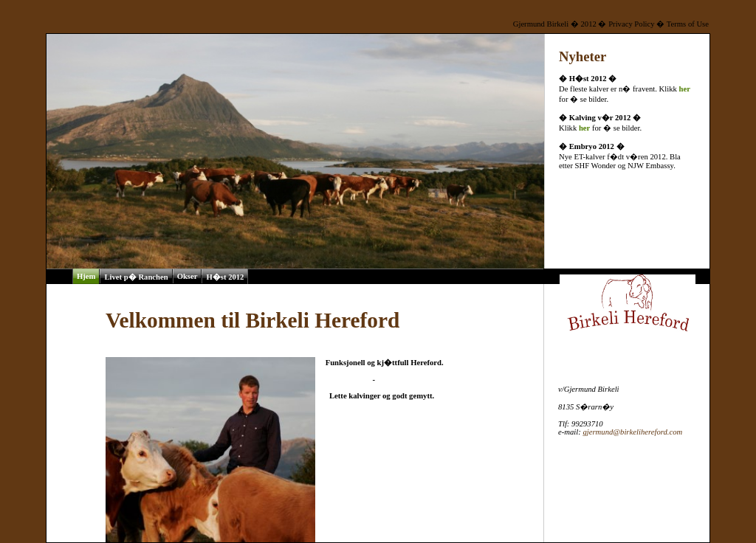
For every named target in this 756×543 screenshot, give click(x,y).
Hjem (86, 276)
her (685, 89)
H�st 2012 (225, 277)
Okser (188, 276)
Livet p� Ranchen (136, 277)
